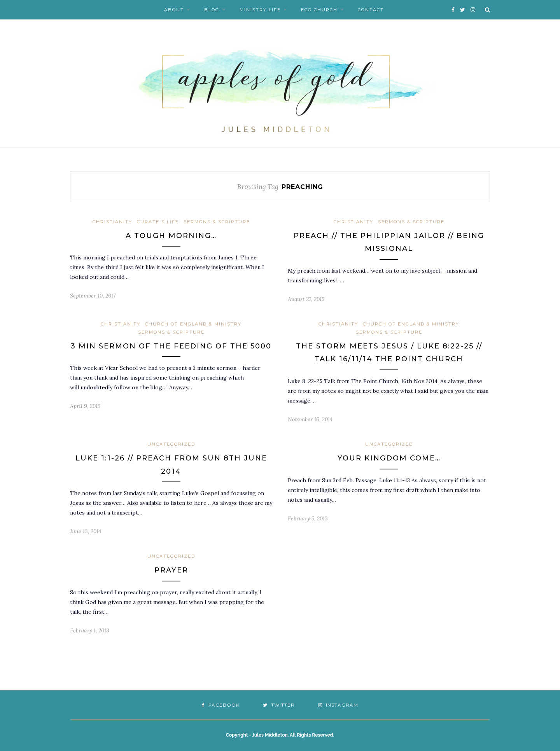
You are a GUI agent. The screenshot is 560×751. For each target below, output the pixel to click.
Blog (212, 10)
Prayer (171, 570)
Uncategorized (171, 444)
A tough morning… (171, 236)
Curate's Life (158, 222)
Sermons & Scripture (217, 222)
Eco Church (319, 10)
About (174, 10)
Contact (371, 10)
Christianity (112, 222)
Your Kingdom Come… (389, 458)
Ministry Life (260, 10)
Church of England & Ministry (193, 324)
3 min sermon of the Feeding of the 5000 (171, 346)
